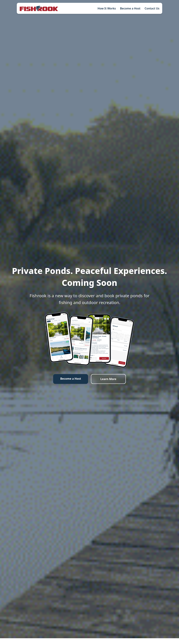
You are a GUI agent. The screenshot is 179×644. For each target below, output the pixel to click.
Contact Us (152, 8)
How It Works (107, 8)
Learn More (108, 379)
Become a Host (130, 8)
